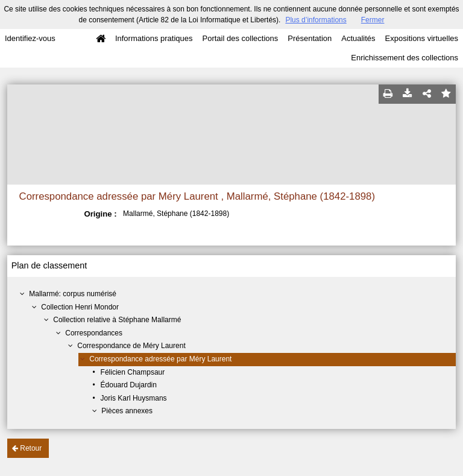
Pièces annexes (127, 411)
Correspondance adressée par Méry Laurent (160, 359)
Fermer (373, 20)
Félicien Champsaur (133, 372)
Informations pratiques (154, 38)
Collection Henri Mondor (80, 307)
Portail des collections (241, 38)
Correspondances (94, 333)
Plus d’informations (316, 20)
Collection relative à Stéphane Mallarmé (117, 320)
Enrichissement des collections (405, 58)
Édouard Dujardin (129, 385)
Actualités (358, 38)
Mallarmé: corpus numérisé (73, 294)
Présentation (310, 38)
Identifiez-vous (30, 38)
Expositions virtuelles (422, 38)
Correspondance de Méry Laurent (131, 346)
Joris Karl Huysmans (134, 398)
